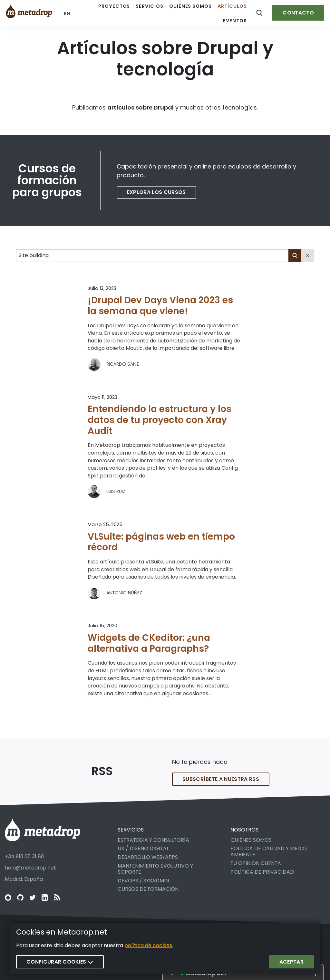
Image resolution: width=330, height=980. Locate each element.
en (67, 14)
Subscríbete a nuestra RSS (221, 785)
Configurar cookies (60, 962)
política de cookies (148, 946)
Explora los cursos (156, 192)
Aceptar (291, 962)
